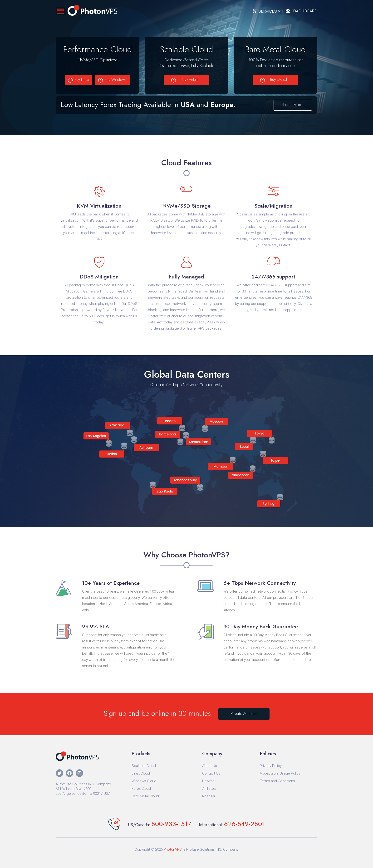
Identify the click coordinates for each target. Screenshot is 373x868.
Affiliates (209, 789)
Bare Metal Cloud (145, 796)
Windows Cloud (144, 781)
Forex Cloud (141, 789)
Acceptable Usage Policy (280, 773)
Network (209, 781)
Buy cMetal (279, 80)
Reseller (209, 796)
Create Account (244, 714)
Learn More (293, 105)
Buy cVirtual (189, 80)
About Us (210, 766)
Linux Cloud (141, 773)
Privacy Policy (271, 766)
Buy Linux (82, 80)
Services (269, 11)
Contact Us (211, 773)
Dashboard (305, 11)
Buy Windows (116, 80)
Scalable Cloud (144, 766)
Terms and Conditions (277, 781)
